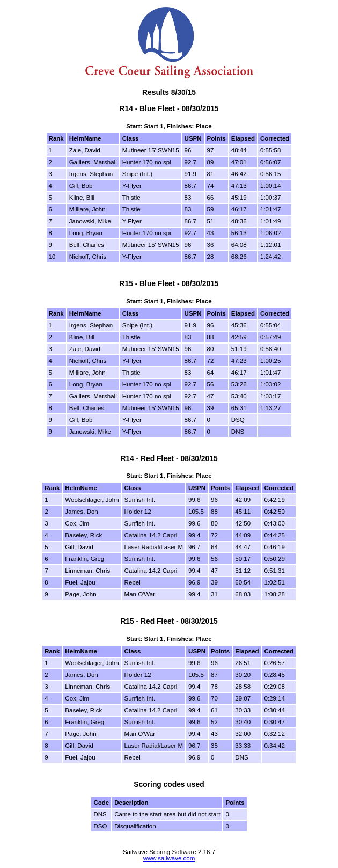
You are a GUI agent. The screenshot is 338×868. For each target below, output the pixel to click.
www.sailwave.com (169, 858)
